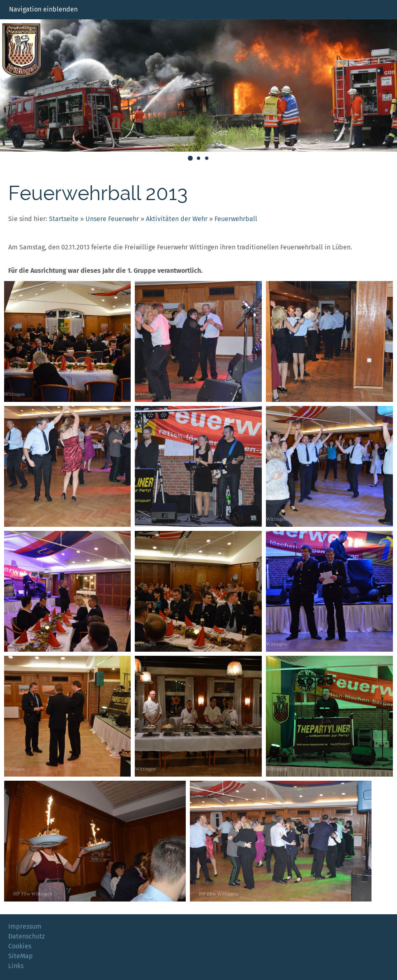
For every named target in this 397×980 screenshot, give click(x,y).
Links (16, 966)
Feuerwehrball (236, 219)
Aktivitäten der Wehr (177, 219)
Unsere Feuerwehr (112, 219)
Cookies (20, 946)
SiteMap (21, 956)
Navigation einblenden (43, 9)
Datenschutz (27, 936)
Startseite (64, 219)
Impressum (25, 926)
